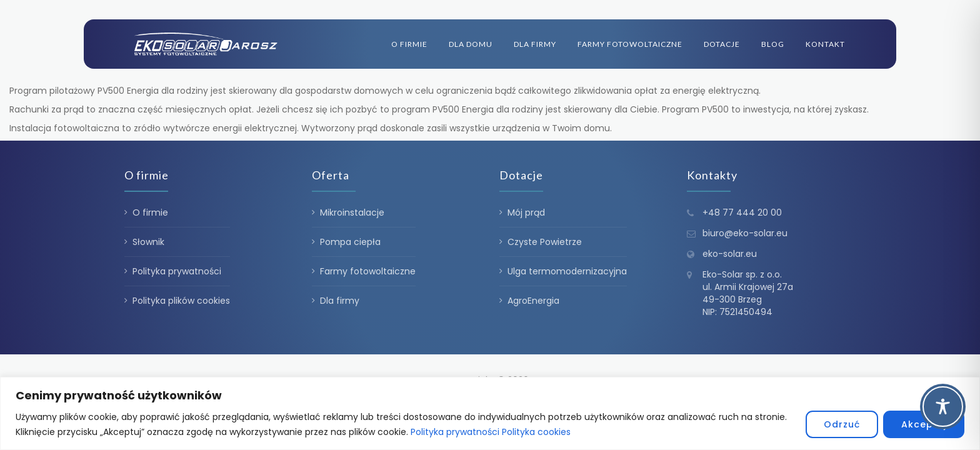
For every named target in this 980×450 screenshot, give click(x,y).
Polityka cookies (536, 432)
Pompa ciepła (350, 242)
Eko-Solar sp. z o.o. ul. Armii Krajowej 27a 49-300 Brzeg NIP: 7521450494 (748, 293)
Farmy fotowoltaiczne (630, 44)
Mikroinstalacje (352, 212)
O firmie (409, 44)
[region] (490, 413)
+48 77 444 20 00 (742, 212)
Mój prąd (526, 212)
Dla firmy (535, 44)
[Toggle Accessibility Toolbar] (943, 407)
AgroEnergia (533, 301)
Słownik (148, 242)
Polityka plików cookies (181, 301)
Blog (773, 44)
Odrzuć (842, 424)
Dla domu (471, 44)
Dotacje (722, 44)
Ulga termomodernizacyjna (567, 271)
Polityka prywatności (455, 432)
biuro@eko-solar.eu (745, 233)
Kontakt (825, 44)
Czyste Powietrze (545, 242)
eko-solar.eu (730, 254)
